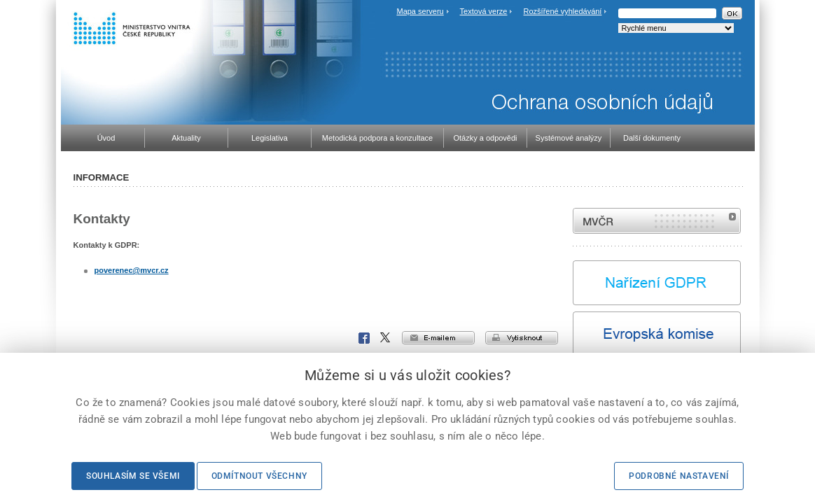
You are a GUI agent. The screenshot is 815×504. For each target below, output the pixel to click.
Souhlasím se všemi (133, 476)
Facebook (364, 338)
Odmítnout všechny (259, 476)
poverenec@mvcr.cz (132, 270)
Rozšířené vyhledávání (563, 11)
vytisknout (522, 338)
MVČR (657, 221)
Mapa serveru (420, 11)
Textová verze (484, 11)
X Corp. (386, 338)
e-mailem (438, 338)
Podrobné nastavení (679, 476)
